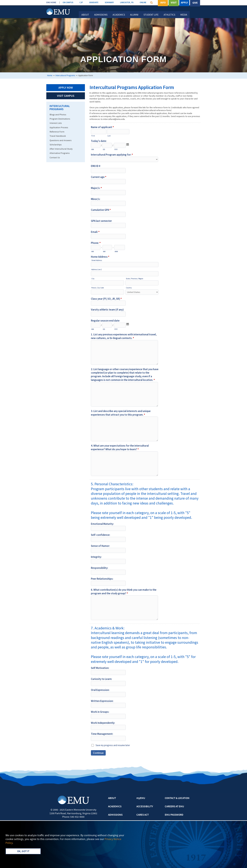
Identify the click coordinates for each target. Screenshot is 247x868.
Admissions (101, 15)
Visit (174, 3)
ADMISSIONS (115, 815)
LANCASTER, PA (127, 3)
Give (195, 3)
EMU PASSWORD (174, 815)
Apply (184, 3)
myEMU (141, 798)
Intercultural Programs (65, 76)
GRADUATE (94, 3)
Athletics (169, 15)
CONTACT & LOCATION (177, 798)
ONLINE (143, 3)
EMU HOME (51, 3)
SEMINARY (109, 3)
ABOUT (112, 798)
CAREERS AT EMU (174, 807)
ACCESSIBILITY (145, 807)
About (85, 15)
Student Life (151, 15)
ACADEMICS (115, 807)
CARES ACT (143, 815)
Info (163, 3)
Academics (119, 15)
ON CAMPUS (68, 3)
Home (50, 76)
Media (184, 15)
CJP (81, 3)
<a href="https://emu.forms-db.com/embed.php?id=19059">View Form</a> (145, 424)
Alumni (134, 15)
